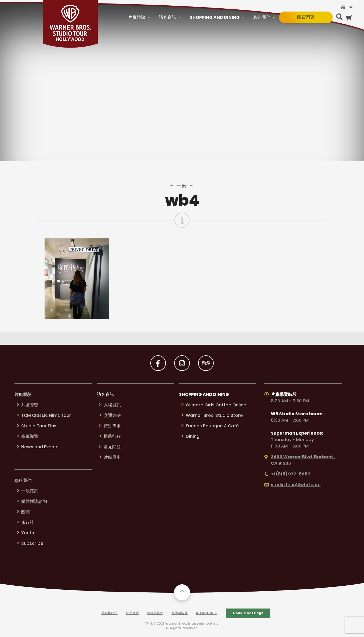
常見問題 (112, 447)
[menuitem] (346, 7)
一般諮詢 (30, 491)
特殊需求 (112, 426)
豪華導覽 (30, 437)
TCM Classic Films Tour (46, 416)
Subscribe (32, 544)
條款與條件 (155, 613)
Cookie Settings (248, 613)
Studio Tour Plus (39, 426)
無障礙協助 (180, 613)
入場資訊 (112, 405)
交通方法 (112, 416)
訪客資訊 (168, 18)
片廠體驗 (137, 18)
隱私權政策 (110, 613)
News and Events (40, 447)
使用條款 (132, 613)
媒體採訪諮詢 (34, 502)
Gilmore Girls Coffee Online (216, 405)
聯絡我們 (262, 18)
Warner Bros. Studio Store (214, 416)
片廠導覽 (30, 405)
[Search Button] (339, 17)
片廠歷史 (112, 458)
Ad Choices (207, 613)
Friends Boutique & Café (212, 426)
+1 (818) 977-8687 (287, 474)
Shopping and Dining (215, 18)
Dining (193, 437)
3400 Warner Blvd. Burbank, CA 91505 (300, 460)
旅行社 (28, 523)
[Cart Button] (349, 18)
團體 (26, 512)
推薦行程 (112, 437)
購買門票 (306, 17)
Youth (28, 533)
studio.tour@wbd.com (292, 485)
